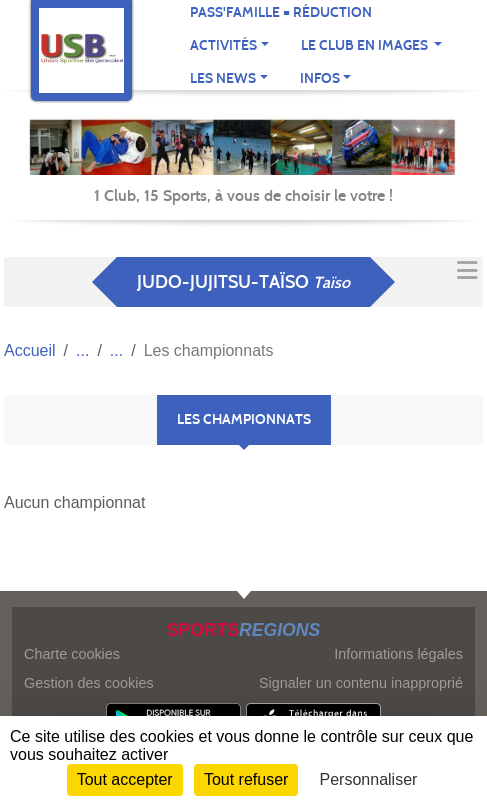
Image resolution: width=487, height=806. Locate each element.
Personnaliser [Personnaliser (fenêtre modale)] (369, 779)
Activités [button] (223, 45)
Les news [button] (223, 78)
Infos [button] (320, 78)
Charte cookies (72, 654)
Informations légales (398, 654)
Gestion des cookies (89, 683)
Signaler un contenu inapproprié (361, 683)
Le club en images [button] (366, 45)
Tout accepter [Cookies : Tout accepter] (125, 779)
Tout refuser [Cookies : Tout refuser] (246, 779)
